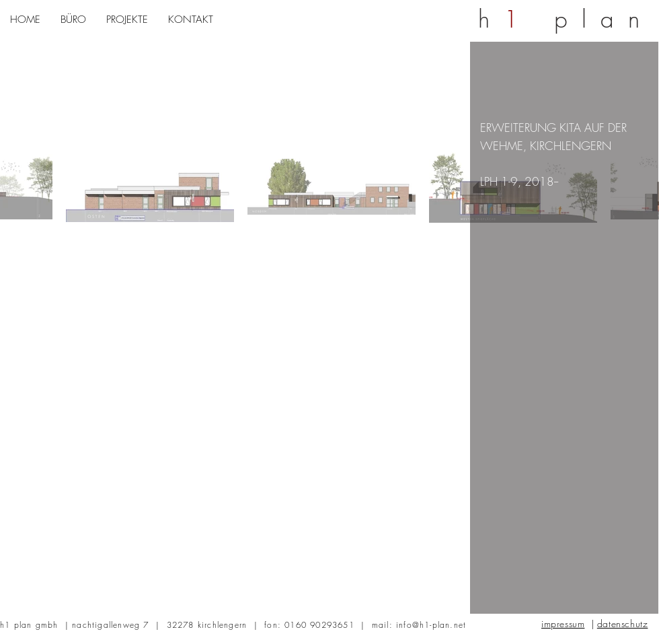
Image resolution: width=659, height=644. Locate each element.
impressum (563, 623)
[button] (73, 20)
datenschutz (623, 623)
